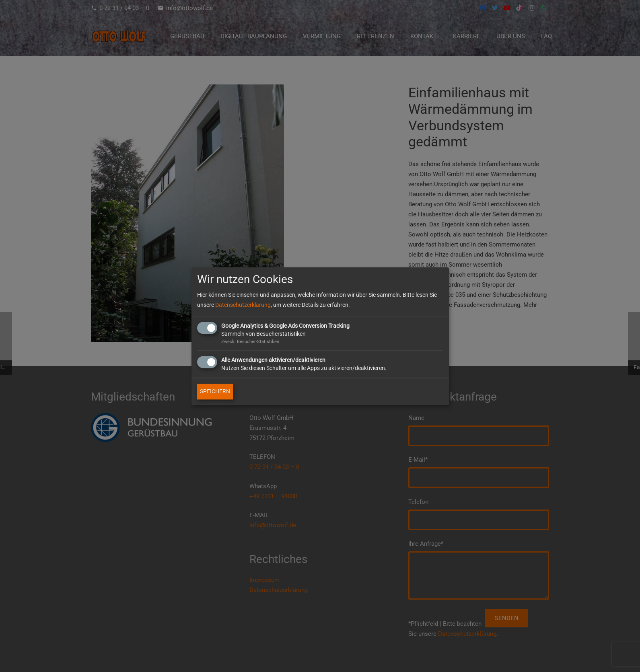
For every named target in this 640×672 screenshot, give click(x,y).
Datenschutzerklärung (243, 305)
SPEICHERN (215, 391)
